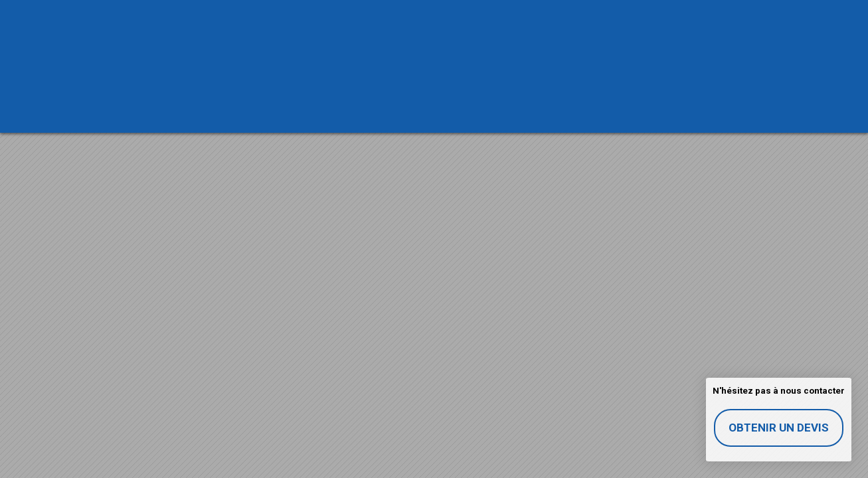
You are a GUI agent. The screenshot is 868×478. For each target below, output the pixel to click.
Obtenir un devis (779, 428)
